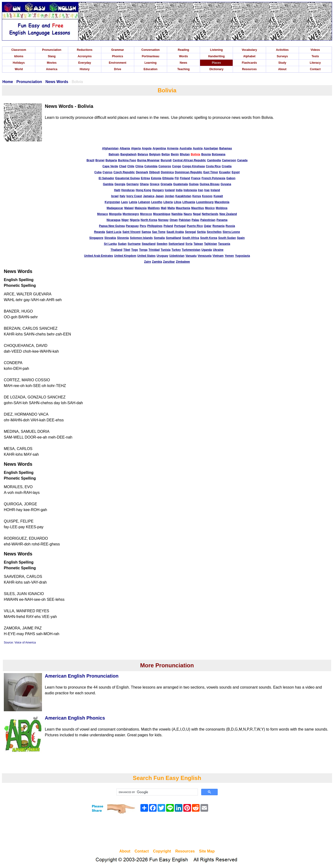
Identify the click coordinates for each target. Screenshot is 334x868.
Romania (218, 226)
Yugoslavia (243, 256)
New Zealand (228, 214)
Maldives (154, 208)
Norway (163, 220)
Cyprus (107, 172)
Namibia (177, 214)
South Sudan (227, 238)
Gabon (231, 178)
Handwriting (216, 56)
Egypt (236, 172)
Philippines (155, 226)
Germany (133, 184)
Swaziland (149, 244)
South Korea (208, 238)
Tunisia (166, 250)
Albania (125, 148)
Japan (160, 196)
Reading (183, 50)
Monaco (102, 214)
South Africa (191, 238)
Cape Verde (110, 166)
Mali (164, 208)
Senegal (190, 232)
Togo (134, 250)
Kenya (197, 196)
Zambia (157, 262)
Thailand (116, 250)
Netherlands (210, 214)
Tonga (143, 250)
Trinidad (154, 250)
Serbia (201, 232)
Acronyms (85, 56)
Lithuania (189, 202)
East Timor (211, 172)
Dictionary (216, 69)
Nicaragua (113, 220)
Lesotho (157, 202)
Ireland (215, 190)
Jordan (170, 196)
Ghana (144, 184)
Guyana (226, 184)
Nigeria (135, 220)
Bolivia (195, 154)
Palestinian (208, 220)
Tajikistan (211, 244)
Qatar (208, 226)
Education (150, 69)
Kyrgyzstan (112, 202)
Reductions (85, 50)
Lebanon (144, 202)
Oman (174, 220)
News (183, 63)
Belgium (155, 154)
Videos (315, 50)
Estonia (156, 178)
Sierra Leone (231, 232)
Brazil (90, 160)
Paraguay (132, 226)
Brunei (100, 160)
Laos (124, 202)
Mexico (210, 208)
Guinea (194, 184)
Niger (125, 220)
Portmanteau (151, 56)
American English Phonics (75, 718)
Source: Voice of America (20, 643)
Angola (147, 148)
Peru (143, 226)
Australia (186, 148)
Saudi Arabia (175, 232)
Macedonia (222, 202)
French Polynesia (213, 178)
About (282, 69)
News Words (57, 82)
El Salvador (106, 178)
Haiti (117, 190)
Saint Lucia (114, 232)
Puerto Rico (195, 226)
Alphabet (249, 56)
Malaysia (141, 208)
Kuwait (218, 196)
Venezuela (205, 256)
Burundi (166, 160)
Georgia (120, 184)
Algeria (136, 148)
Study (282, 63)
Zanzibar (169, 262)
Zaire (147, 262)
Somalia (159, 238)
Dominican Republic (188, 172)
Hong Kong (143, 190)
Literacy (315, 63)
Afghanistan (110, 148)
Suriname (134, 244)
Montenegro (131, 214)
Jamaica (149, 196)
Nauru (188, 214)
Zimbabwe (183, 262)
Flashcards (249, 63)
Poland (168, 226)
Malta (171, 208)
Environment (117, 63)
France (196, 178)
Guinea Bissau (209, 184)
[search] (157, 792)
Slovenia (123, 238)
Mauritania (183, 208)
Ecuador (225, 172)
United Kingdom (125, 256)
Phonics (118, 56)
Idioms (19, 56)
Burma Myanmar (148, 160)
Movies (52, 63)
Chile (131, 166)
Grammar (117, 50)
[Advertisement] (167, 832)
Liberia (168, 202)
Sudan (122, 244)
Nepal (197, 214)
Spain (241, 238)
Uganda (207, 250)
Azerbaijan (211, 148)
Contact (315, 69)
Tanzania (224, 244)
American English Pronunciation (82, 676)
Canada (242, 160)
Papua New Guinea (112, 226)
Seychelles (214, 232)
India (179, 190)
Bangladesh (128, 154)
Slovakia (110, 238)
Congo (177, 166)
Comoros (165, 166)
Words (183, 56)
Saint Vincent (131, 232)
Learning (151, 63)
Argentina (159, 148)
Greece (155, 184)
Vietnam (218, 256)
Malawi (129, 208)
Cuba (98, 172)
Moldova (222, 208)
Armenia (173, 148)
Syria (189, 244)
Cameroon (229, 160)
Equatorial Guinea (128, 178)
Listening (216, 50)
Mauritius (198, 208)
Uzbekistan (177, 256)
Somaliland (174, 238)
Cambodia (214, 160)
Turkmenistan (191, 250)
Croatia (227, 166)
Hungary (158, 190)
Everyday (85, 63)
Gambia (108, 184)
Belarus (143, 154)
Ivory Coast (134, 196)
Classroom (19, 50)
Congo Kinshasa (193, 166)
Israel (115, 196)
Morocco (146, 214)
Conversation (151, 50)
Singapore (96, 238)
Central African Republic (189, 160)
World (19, 69)
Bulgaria (111, 160)
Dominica (167, 172)
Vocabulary (249, 50)
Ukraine (218, 250)
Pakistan (185, 220)
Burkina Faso (127, 160)
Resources (249, 69)
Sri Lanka (110, 244)
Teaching (184, 69)
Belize (166, 154)
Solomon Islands (141, 238)
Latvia (133, 202)
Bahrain (114, 154)
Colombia (151, 166)
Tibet (127, 250)
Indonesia (190, 190)
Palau (195, 220)
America (52, 69)
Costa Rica (213, 166)
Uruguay (162, 256)
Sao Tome (159, 232)
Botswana (219, 154)
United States (146, 256)
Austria (198, 148)
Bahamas (226, 148)
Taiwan (198, 244)
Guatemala (181, 184)
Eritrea (145, 178)
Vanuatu (191, 256)
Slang (52, 56)
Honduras (128, 190)
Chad (123, 166)
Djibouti (155, 172)
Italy (123, 196)
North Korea (149, 220)
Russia (230, 226)
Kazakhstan (183, 196)
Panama (222, 220)
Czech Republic (124, 172)
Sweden (162, 244)
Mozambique (162, 214)
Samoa (146, 232)
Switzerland (177, 244)
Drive (118, 69)
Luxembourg (205, 202)
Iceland (170, 190)
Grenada (166, 184)
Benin (175, 154)
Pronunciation (52, 50)
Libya (177, 202)
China (139, 166)
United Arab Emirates (99, 256)
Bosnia (206, 154)
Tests (315, 56)
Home (8, 82)
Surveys (282, 56)
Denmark (142, 172)
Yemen (229, 256)
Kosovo (207, 196)
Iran (200, 190)
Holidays (19, 63)
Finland (185, 178)
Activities (282, 50)
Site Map (207, 851)
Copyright (162, 851)
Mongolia (115, 214)
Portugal (180, 226)
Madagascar (115, 208)
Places (216, 63)
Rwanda (99, 232)
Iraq (207, 190)
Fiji (177, 178)
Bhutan (185, 154)
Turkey (176, 250)
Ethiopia (168, 178)
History (85, 69)
